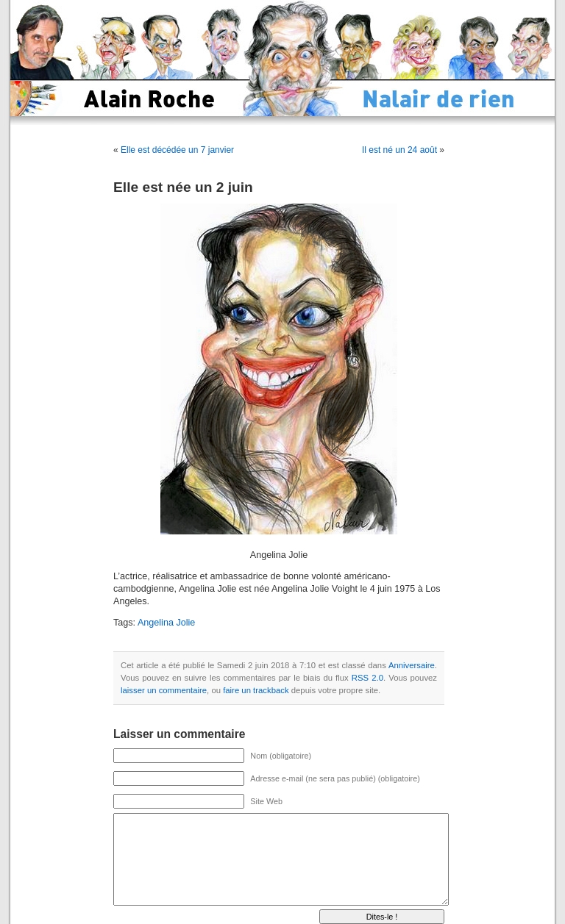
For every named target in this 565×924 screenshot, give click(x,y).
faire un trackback (256, 690)
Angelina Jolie (166, 623)
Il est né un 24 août (399, 150)
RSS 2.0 (367, 678)
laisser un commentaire (164, 690)
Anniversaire (412, 665)
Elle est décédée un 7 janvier (177, 150)
